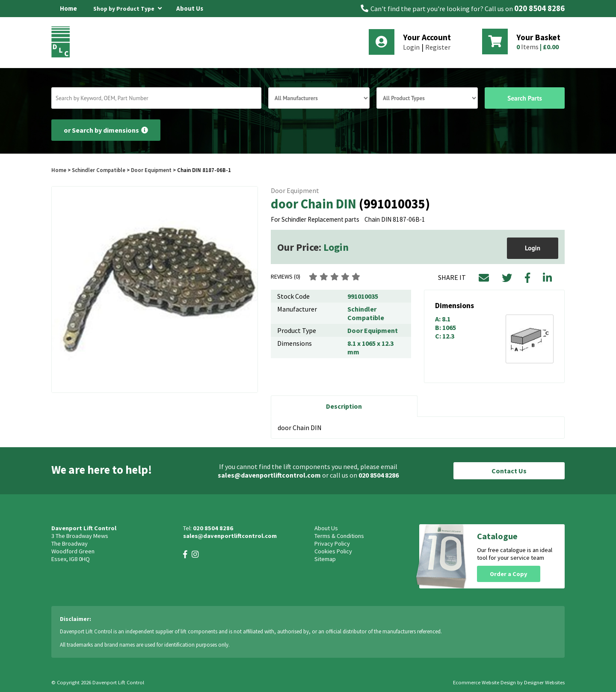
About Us (190, 8)
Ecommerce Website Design (484, 682)
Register (438, 47)
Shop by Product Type (127, 7)
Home (68, 8)
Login (411, 47)
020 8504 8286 (539, 8)
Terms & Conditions (339, 536)
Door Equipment (151, 170)
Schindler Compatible (99, 170)
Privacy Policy (332, 544)
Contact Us (509, 471)
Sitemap (325, 559)
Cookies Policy (333, 551)
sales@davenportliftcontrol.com (269, 475)
